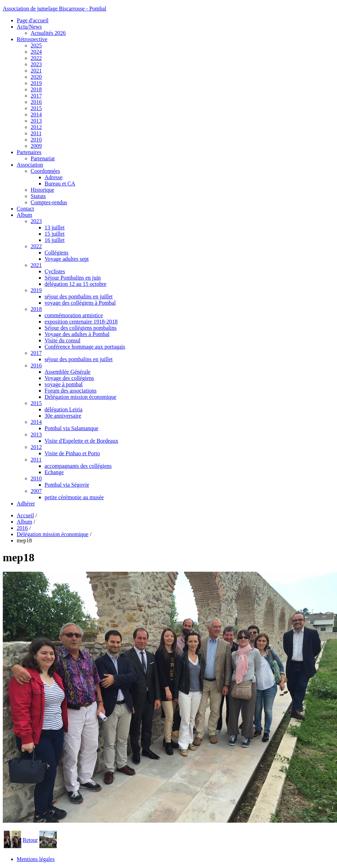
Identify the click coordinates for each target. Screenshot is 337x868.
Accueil (25, 515)
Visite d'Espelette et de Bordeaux (81, 441)
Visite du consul (62, 340)
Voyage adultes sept (67, 259)
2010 (36, 140)
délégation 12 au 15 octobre (76, 284)
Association (30, 165)
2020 (36, 77)
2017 (36, 96)
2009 (36, 146)
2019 (36, 83)
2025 (36, 45)
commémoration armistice (74, 315)
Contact (25, 209)
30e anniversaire (63, 416)
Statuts (38, 196)
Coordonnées (45, 171)
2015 (36, 108)
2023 (36, 64)
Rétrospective (32, 39)
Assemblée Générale (68, 372)
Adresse (54, 177)
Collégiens (56, 253)
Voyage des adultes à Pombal (77, 334)
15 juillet (54, 234)
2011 (36, 133)
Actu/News (29, 27)
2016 (36, 102)
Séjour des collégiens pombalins (81, 328)
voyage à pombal (64, 384)
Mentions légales (36, 859)
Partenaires (29, 152)
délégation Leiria (64, 409)
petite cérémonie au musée (74, 497)
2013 (36, 121)
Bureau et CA (60, 184)
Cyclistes (55, 271)
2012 (36, 127)
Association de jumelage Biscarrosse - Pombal (54, 9)
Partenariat (43, 158)
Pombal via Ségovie (67, 485)
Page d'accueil (33, 20)
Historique (42, 190)
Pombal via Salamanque (72, 428)
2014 (36, 115)
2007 (36, 491)
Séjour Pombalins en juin (73, 278)
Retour (30, 840)
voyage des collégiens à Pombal (80, 303)
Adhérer (26, 504)
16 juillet (54, 240)
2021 (36, 71)
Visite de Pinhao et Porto (72, 453)
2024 (36, 52)
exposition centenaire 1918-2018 (81, 322)
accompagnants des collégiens (78, 466)
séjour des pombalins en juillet (79, 296)
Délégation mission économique (80, 397)
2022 (36, 58)
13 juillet (54, 227)
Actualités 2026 (48, 33)
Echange (54, 472)
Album (24, 215)
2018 (36, 89)
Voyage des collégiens (69, 378)
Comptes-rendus (49, 202)
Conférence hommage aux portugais (85, 347)
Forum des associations (70, 391)
